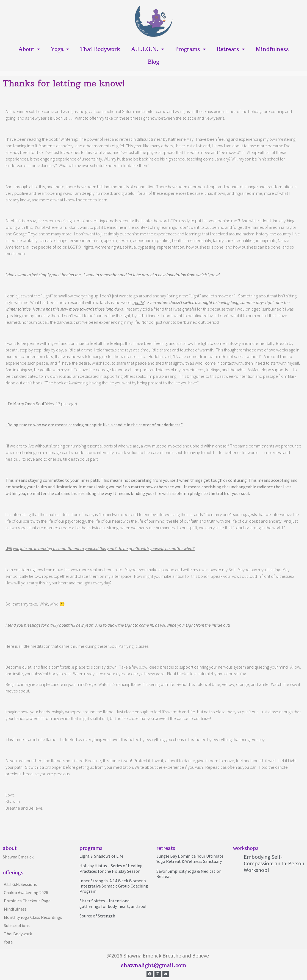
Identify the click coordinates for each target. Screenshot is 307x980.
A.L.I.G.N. (148, 49)
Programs (190, 49)
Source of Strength (97, 916)
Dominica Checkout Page (27, 901)
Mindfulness (272, 49)
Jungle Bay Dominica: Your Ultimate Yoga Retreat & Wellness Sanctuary (190, 859)
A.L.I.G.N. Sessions (20, 884)
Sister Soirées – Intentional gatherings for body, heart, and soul (113, 903)
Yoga (60, 49)
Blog (153, 62)
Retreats (231, 49)
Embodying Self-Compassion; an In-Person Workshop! (274, 863)
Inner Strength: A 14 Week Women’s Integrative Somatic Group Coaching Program (114, 886)
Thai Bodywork (100, 49)
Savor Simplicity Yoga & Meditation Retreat (189, 874)
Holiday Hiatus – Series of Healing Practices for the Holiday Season (111, 868)
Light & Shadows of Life (101, 856)
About (29, 49)
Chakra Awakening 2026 (26, 892)
